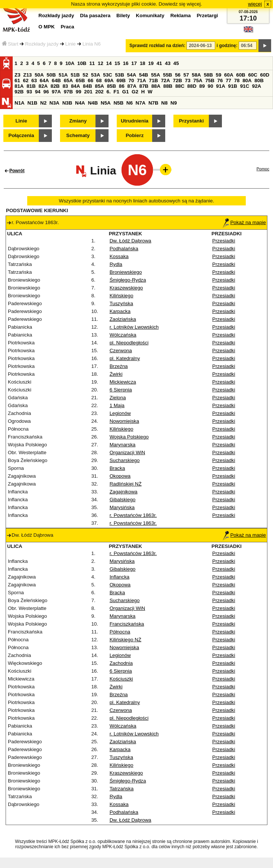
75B (210, 80)
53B (119, 75)
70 (131, 80)
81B (31, 86)
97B (68, 92)
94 (38, 92)
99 (79, 92)
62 (26, 80)
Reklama (181, 15)
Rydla (116, 264)
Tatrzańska (122, 789)
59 (219, 75)
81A (19, 86)
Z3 (18, 75)
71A (141, 80)
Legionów (120, 413)
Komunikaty (150, 15)
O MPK (47, 27)
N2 (43, 103)
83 (65, 86)
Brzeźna (119, 366)
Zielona (118, 398)
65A (68, 80)
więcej (255, 4)
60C (252, 75)
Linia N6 (92, 44)
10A (70, 63)
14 (109, 63)
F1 (116, 92)
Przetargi (207, 15)
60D (265, 75)
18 (143, 63)
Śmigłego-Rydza (128, 280)
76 (220, 80)
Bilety (123, 15)
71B (153, 80)
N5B (118, 103)
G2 (135, 92)
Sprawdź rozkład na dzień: (157, 46)
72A (165, 80)
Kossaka (119, 256)
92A (257, 86)
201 (88, 92)
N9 (174, 103)
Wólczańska (123, 335)
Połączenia (21, 135)
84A (75, 86)
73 (188, 80)
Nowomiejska (124, 421)
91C (245, 86)
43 (168, 63)
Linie (70, 44)
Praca (68, 27)
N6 (130, 103)
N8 (164, 103)
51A (63, 75)
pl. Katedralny (125, 358)
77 (228, 80)
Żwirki (116, 374)
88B (168, 86)
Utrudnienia (135, 121)
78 (237, 80)
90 (211, 86)
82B (55, 86)
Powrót (17, 171)
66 (90, 80)
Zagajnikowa (124, 492)
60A (229, 75)
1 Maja (117, 405)
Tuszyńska (121, 303)
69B (121, 80)
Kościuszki (121, 679)
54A (132, 75)
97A (56, 92)
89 (202, 86)
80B (259, 80)
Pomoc (263, 169)
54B (144, 75)
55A (156, 75)
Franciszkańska (127, 624)
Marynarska (123, 445)
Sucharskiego (125, 460)
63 (34, 80)
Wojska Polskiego (129, 437)
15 (117, 63)
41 (159, 63)
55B (167, 75)
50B (51, 75)
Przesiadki (224, 241)
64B (56, 80)
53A (95, 75)
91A (220, 86)
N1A (20, 103)
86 (122, 86)
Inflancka (120, 577)
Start (10, 44)
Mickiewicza (123, 382)
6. (109, 92)
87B (144, 86)
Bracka (117, 468)
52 (86, 75)
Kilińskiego (122, 296)
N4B (93, 103)
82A (43, 86)
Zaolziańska (123, 319)
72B (178, 80)
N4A (80, 103)
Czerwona (121, 351)
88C (180, 86)
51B (75, 75)
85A (99, 86)
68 (99, 80)
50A (39, 75)
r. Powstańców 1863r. (133, 515)
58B (208, 75)
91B (232, 86)
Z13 (27, 75)
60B (241, 75)
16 (126, 63)
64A (44, 80)
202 (100, 92)
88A (156, 86)
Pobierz (135, 135)
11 (92, 63)
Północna (120, 632)
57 (186, 75)
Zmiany (78, 121)
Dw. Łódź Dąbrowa (131, 241)
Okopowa (120, 476)
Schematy (78, 135)
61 (17, 80)
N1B (32, 103)
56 (178, 75)
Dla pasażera (95, 15)
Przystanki (192, 121)
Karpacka (120, 311)
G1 (126, 92)
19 (151, 63)
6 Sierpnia (121, 390)
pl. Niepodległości (129, 343)
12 (101, 63)
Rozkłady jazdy (42, 44)
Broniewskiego (126, 272)
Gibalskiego (123, 500)
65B (80, 80)
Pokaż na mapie (244, 222)
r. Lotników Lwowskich (134, 327)
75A (198, 80)
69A (109, 80)
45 (176, 63)
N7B (153, 103)
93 (29, 92)
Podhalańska (124, 249)
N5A (106, 103)
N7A (141, 103)
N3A (55, 103)
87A (132, 86)
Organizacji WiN (128, 452)
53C (107, 75)
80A (247, 80)
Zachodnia (121, 663)
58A (196, 75)
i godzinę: (227, 46)
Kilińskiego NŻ (125, 640)
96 (46, 92)
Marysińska (122, 507)
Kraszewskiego (126, 288)
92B (19, 92)
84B (87, 86)
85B (112, 86)
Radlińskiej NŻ (126, 484)
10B (82, 63)
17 (134, 63)
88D (192, 86)
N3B (67, 103)
